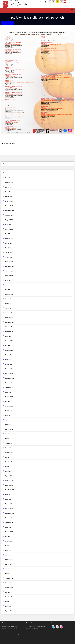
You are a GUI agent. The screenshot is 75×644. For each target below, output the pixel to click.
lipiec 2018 (8, 583)
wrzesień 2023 (9, 327)
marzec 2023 (9, 355)
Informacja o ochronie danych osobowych (37, 626)
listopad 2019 (9, 508)
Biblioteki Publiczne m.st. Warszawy (10, 634)
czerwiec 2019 (9, 532)
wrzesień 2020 (9, 494)
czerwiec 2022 (9, 397)
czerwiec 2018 (9, 588)
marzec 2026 (9, 187)
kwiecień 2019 (9, 541)
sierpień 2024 (9, 276)
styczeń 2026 (9, 197)
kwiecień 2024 (9, 294)
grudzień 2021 (9, 425)
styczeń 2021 (9, 476)
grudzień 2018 (9, 560)
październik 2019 (10, 513)
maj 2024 (8, 290)
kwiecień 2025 (9, 238)
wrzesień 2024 (9, 271)
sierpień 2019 (9, 522)
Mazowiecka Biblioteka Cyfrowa (9, 628)
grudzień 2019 (9, 504)
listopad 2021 (9, 429)
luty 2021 (8, 471)
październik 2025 (10, 211)
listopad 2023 (9, 318)
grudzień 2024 (9, 257)
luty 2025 (8, 248)
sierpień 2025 (9, 220)
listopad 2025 (9, 206)
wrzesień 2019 (9, 518)
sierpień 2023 (9, 332)
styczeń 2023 (9, 364)
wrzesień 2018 (9, 574)
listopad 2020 (9, 485)
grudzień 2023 (9, 313)
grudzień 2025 (9, 201)
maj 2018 (8, 592)
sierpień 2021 (9, 443)
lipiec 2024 (8, 280)
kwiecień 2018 (9, 597)
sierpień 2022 (9, 387)
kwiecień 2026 (9, 183)
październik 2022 (10, 378)
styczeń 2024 (9, 308)
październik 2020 (10, 490)
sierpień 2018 (9, 578)
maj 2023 (8, 346)
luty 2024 (8, 304)
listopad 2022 (9, 373)
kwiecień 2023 (9, 350)
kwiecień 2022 (9, 406)
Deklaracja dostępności (32, 628)
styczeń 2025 (9, 252)
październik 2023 (10, 322)
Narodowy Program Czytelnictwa (9, 626)
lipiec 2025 (8, 224)
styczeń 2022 (9, 420)
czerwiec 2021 (9, 453)
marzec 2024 (9, 299)
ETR (27, 630)
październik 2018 (10, 569)
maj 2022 (8, 401)
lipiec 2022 (8, 392)
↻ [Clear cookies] (61, 2)
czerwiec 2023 (9, 341)
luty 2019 (8, 550)
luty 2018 (8, 606)
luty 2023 (8, 359)
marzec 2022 (9, 411)
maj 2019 (8, 536)
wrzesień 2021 (9, 439)
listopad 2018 (9, 564)
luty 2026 (8, 192)
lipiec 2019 (8, 527)
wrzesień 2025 (9, 215)
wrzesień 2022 (9, 383)
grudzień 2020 (9, 481)
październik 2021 (10, 434)
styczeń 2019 (9, 555)
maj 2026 (8, 178)
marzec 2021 (9, 467)
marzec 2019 (9, 546)
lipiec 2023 (8, 336)
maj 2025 (8, 234)
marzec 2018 (9, 602)
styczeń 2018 (9, 611)
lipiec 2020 (8, 499)
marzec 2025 (9, 243)
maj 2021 (8, 457)
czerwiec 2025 (9, 229)
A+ (54, 2)
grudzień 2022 (9, 369)
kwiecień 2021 (9, 462)
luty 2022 (8, 415)
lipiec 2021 (8, 448)
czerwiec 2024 (9, 285)
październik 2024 (10, 266)
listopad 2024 (9, 262)
